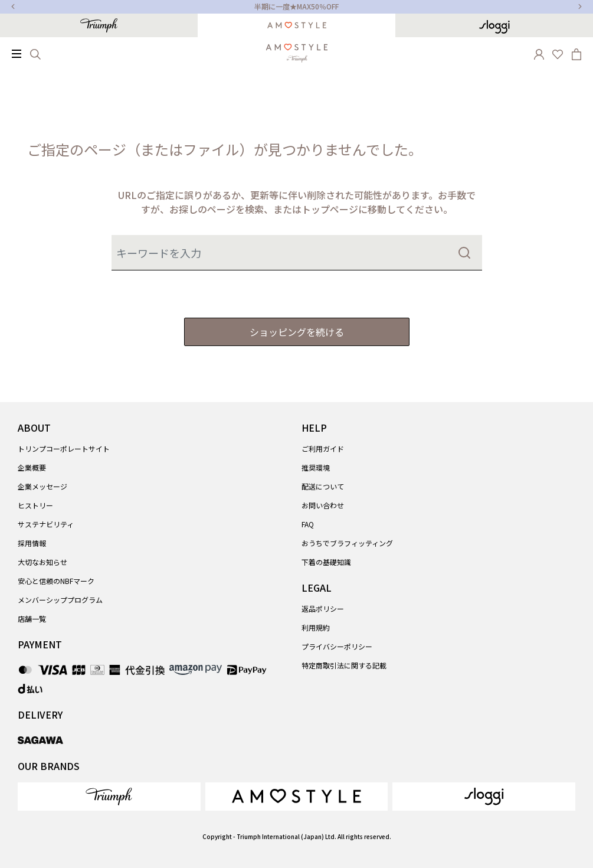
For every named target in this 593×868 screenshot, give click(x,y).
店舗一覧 (32, 619)
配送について (323, 486)
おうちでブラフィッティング (347, 543)
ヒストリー (35, 505)
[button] (539, 53)
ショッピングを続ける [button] (297, 332)
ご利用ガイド (323, 448)
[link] (109, 797)
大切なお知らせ (42, 562)
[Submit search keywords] (464, 253)
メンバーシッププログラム (60, 600)
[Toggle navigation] (17, 54)
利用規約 (316, 627)
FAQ (308, 524)
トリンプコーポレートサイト (64, 448)
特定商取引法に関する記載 (344, 665)
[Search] (35, 53)
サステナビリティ (46, 524)
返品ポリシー (323, 608)
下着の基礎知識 (326, 562)
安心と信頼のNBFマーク (56, 581)
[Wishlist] (558, 53)
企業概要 (32, 467)
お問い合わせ (323, 505)
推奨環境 (316, 467)
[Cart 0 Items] (576, 53)
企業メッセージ (42, 486)
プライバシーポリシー (337, 646)
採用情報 (32, 543)
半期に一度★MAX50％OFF (296, 6)
